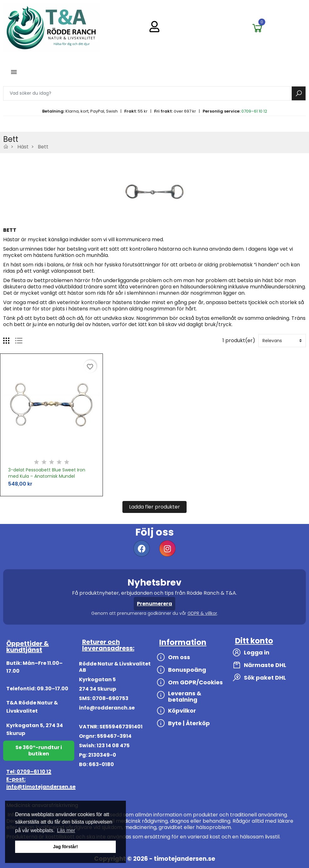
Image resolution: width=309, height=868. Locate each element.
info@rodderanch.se (107, 708)
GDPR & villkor (202, 613)
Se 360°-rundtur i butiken (39, 751)
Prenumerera (154, 604)
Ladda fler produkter (154, 507)
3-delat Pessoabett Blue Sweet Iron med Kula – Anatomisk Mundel (47, 473)
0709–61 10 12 (254, 111)
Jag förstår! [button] (65, 847)
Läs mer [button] (66, 830)
